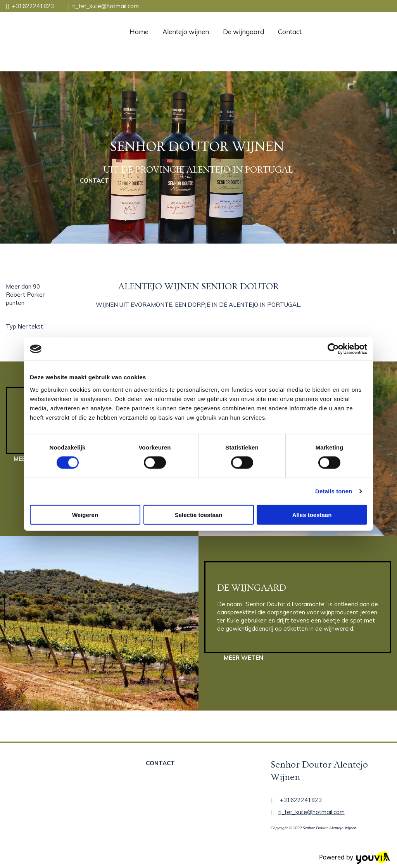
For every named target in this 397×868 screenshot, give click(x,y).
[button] (94, 181)
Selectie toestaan (199, 514)
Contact (290, 32)
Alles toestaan (312, 514)
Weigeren (85, 514)
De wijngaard (243, 32)
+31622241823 (33, 6)
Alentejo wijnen (186, 32)
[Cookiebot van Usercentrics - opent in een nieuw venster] (333, 349)
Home (139, 32)
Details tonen (334, 491)
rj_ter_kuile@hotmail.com (106, 6)
